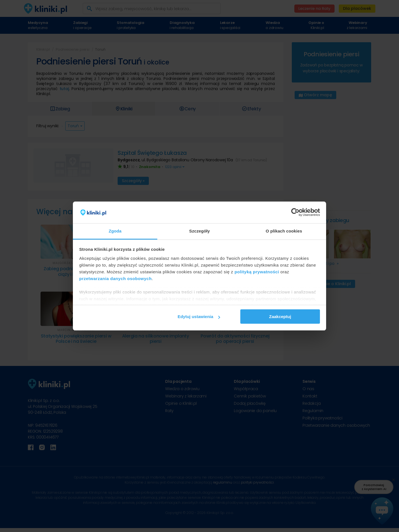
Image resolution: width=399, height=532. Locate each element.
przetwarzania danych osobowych (116, 279)
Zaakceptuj (280, 317)
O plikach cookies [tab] (284, 231)
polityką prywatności (257, 272)
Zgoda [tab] (115, 231)
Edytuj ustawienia (199, 317)
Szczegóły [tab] (199, 231)
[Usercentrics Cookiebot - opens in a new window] (295, 213)
